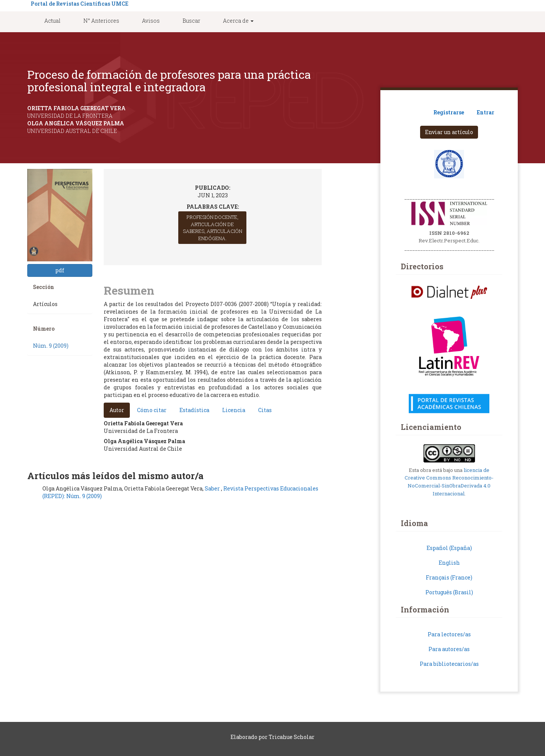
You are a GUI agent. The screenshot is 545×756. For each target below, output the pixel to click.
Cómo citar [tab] (152, 410)
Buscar (191, 21)
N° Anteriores (101, 21)
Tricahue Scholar (292, 737)
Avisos (151, 21)
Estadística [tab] (194, 410)
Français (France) (449, 577)
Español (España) (449, 548)
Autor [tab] (117, 410)
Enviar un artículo (449, 132)
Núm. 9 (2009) (51, 346)
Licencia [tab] (234, 410)
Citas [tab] (265, 410)
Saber (213, 488)
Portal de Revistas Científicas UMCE (79, 4)
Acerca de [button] (238, 21)
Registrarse (449, 112)
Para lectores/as (449, 634)
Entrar (486, 112)
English (449, 563)
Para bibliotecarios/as (449, 664)
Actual (52, 21)
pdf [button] (60, 270)
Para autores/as (449, 649)
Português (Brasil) (449, 592)
